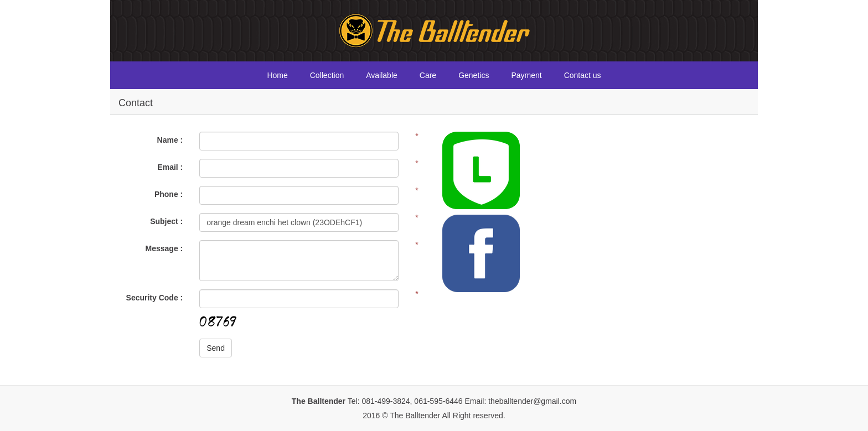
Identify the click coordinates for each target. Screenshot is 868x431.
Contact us (583, 75)
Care (428, 75)
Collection (327, 75)
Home (277, 75)
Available (382, 75)
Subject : (166, 221)
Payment (526, 75)
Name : (170, 140)
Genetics (474, 75)
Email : (170, 167)
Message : (164, 248)
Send (216, 348)
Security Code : (155, 298)
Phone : (169, 194)
